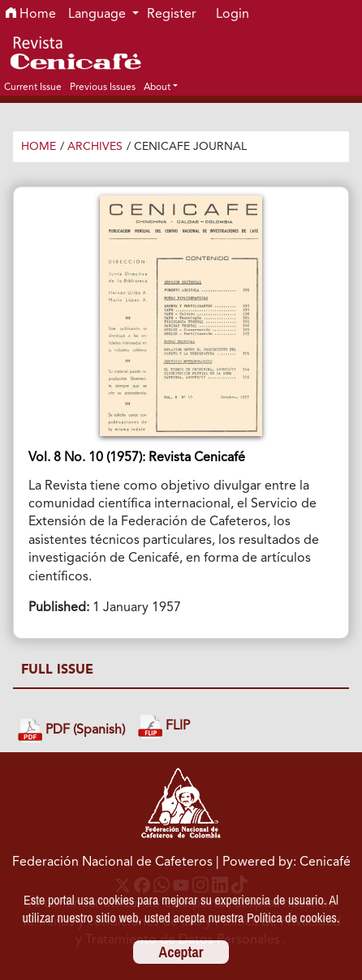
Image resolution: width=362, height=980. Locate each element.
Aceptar (181, 952)
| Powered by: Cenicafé (283, 862)
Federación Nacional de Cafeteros (112, 862)
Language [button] (99, 15)
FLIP (164, 727)
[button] (161, 87)
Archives (95, 147)
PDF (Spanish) (71, 731)
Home (31, 15)
